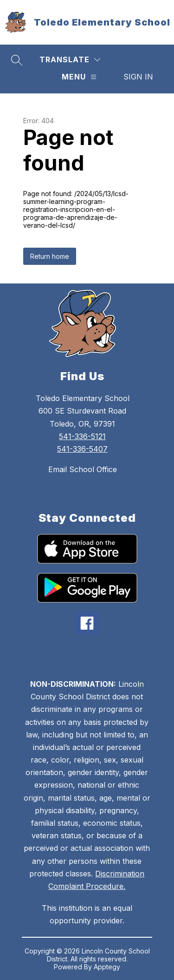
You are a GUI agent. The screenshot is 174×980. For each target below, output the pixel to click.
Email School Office (83, 469)
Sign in (138, 77)
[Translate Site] (70, 60)
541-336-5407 (82, 449)
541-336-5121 (82, 436)
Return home (50, 256)
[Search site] (17, 60)
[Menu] (79, 77)
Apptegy (107, 967)
